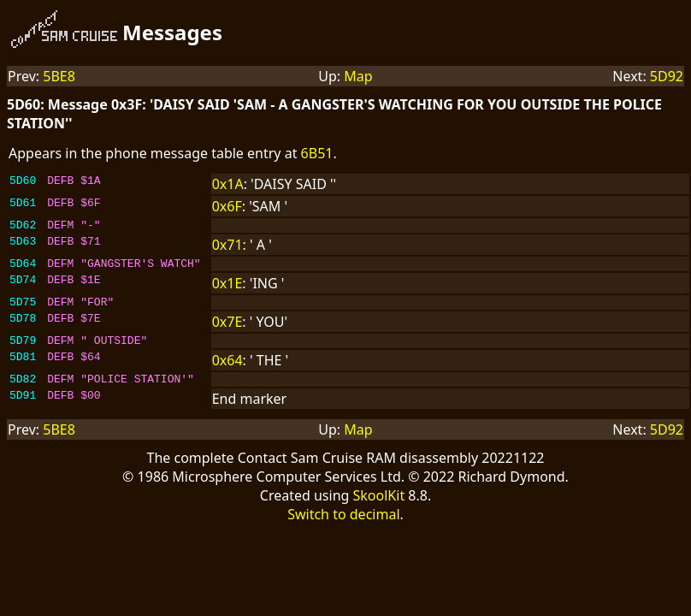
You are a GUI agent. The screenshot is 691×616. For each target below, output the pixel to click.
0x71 (227, 247)
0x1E (227, 288)
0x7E (227, 329)
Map (358, 76)
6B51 (317, 153)
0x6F (227, 206)
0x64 (227, 370)
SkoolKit (379, 508)
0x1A (228, 184)
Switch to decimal (343, 527)
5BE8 (59, 76)
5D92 (667, 76)
